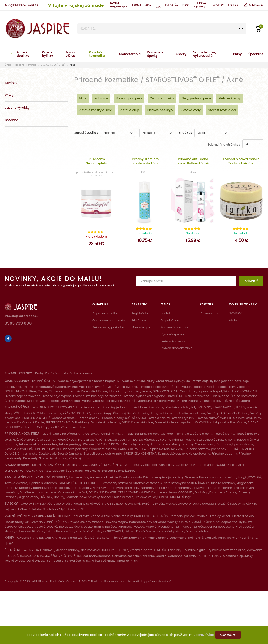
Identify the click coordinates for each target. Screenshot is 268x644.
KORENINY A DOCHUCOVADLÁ (54, 407)
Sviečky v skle (164, 504)
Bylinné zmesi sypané (122, 387)
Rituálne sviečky (85, 504)
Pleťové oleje (130, 110)
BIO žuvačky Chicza (234, 413)
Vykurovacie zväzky (160, 531)
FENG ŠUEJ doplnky (168, 550)
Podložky (201, 492)
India (193, 391)
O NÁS (158, 5)
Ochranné (215, 527)
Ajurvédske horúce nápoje (96, 381)
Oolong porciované (54, 401)
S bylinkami (117, 391)
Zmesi (132, 471)
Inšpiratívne (119, 538)
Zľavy (9, 95)
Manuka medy (51, 413)
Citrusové (56, 391)
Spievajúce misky (77, 561)
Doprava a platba (105, 313)
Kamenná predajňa (175, 327)
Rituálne (38, 531)
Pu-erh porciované (162, 401)
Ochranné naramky (182, 556)
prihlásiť (251, 281)
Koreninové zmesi (89, 407)
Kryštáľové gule (194, 550)
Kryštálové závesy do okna (226, 550)
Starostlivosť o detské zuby (103, 454)
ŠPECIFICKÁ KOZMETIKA (140, 454)
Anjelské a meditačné (70, 538)
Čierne (42, 391)
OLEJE (126, 422)
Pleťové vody (191, 110)
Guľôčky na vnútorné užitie (195, 465)
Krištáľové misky (103, 561)
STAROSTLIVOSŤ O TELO (121, 440)
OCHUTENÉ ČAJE (16, 391)
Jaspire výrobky (17, 108)
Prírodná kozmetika (97, 54)
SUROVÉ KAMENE (169, 497)
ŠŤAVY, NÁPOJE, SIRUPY (229, 407)
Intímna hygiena (184, 440)
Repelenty (30, 458)
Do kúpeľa (146, 440)
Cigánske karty (99, 538)
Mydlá (47, 434)
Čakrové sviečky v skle (192, 504)
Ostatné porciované (108, 401)
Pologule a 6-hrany (223, 492)
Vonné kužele (100, 516)
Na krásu (199, 527)
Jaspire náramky (223, 483)
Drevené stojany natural (122, 522)
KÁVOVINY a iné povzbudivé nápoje (221, 422)
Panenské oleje (142, 422)
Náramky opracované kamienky (116, 488)
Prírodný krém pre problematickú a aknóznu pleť (145, 163)
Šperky (106, 497)
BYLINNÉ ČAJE (42, 381)
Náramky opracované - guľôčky (68, 488)
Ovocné (229, 527)
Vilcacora (244, 387)
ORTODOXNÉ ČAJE (166, 391)
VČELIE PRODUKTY (26, 413)
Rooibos (222, 387)
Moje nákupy (141, 327)
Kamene (104, 556)
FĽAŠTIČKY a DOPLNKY (62, 465)
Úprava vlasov (243, 444)
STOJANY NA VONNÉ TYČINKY (45, 522)
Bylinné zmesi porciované (86, 387)
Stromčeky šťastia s (148, 483)
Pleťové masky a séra (96, 110)
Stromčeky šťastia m (117, 483)
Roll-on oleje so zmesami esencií (102, 471)
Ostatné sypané (135, 401)
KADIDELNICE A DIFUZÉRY (151, 516)
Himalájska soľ (219, 516)
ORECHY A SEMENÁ (37, 418)
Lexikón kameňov (173, 341)
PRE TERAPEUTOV (210, 556)
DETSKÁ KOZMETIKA (241, 449)
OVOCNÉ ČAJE (247, 391)
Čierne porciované (244, 396)
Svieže (50, 531)
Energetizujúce (69, 527)
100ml (145, 172)
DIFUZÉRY (39, 465)
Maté (210, 387)
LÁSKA (77, 556)
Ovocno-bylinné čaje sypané (144, 396)
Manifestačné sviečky (225, 504)
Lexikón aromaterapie (176, 348)
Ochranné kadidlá (153, 556)
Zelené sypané (239, 401)
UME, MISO (204, 407)
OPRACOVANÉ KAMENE (134, 492)
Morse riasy (147, 407)
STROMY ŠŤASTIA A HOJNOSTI (80, 483)
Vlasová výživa (15, 449)
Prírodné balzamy (225, 454)
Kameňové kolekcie (104, 477)
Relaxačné (23, 531)
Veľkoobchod (210, 313)
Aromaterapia (130, 54)
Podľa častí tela (56, 373)
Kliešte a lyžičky (243, 516)
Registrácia (140, 313)
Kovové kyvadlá (16, 483)
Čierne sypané (15, 401)
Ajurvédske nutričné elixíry (136, 381)
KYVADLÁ (255, 477)
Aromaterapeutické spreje (58, 471)
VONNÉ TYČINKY (203, 522)
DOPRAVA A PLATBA (200, 5)
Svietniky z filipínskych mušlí (63, 509)
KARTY (49, 538)
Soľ (193, 407)
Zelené (146, 391)
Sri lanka (230, 391)
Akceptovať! (228, 635)
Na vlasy (177, 449)
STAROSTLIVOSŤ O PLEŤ (53, 65)
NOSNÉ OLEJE (225, 465)
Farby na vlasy (139, 444)
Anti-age (101, 98)
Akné (73, 65)
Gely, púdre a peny (196, 98)
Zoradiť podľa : (86, 133)
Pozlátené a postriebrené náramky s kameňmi (53, 492)
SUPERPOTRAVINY (58, 422)
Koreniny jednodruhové (120, 407)
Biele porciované (197, 396)
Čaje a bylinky (47, 54)
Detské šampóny (70, 454)
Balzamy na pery (129, 98)
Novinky (11, 83)
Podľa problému (81, 373)
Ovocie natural (160, 418)
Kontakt (166, 313)
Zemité (96, 531)
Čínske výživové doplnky (131, 413)
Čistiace (24, 527)
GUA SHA (37, 556)
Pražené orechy (88, 418)
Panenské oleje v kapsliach (174, 422)
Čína (184, 391)
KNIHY (9, 544)
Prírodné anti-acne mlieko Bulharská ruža (193, 161)
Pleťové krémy (229, 98)
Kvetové (138, 527)
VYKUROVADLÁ (113, 531)
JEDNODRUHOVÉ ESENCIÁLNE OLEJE (103, 465)
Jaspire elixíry (78, 477)
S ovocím (134, 391)
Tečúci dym (81, 516)
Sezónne (12, 120)
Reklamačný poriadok (108, 327)
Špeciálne (256, 54)
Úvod (8, 65)
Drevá (141, 531)
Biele (33, 391)
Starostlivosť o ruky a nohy (216, 440)
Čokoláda (28, 427)
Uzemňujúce (65, 531)
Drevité (52, 527)
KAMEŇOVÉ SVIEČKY (139, 504)
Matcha (33, 401)
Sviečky (181, 54)
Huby (153, 413)
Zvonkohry (254, 550)
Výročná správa (172, 334)
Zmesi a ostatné (197, 531)
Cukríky (43, 427)
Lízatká (55, 427)
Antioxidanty (81, 422)
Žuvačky (212, 413)
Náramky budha (31, 488)
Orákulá (210, 538)
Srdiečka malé (123, 497)
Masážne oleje (233, 556)
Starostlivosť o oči (222, 110)
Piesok (9, 522)
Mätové (102, 391)
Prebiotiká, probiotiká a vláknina (182, 413)
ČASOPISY (24, 538)
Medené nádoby (67, 550)
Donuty (59, 497)
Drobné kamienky (164, 492)
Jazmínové (72, 391)
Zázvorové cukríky (74, 427)
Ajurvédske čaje (64, 381)
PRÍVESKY (46, 497)
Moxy (249, 556)
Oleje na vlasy (205, 444)
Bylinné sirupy (101, 413)
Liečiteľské (196, 538)
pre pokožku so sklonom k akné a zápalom (96, 174)
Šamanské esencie (103, 449)
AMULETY (108, 550)
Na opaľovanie (199, 454)
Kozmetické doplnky (173, 454)
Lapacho (199, 387)
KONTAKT (234, 5)
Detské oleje (48, 454)
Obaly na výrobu (65, 434)
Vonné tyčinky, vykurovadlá (204, 54)
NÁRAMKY (202, 483)
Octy (160, 407)
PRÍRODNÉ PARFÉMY (41, 449)
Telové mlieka (29, 444)
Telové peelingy (70, 444)
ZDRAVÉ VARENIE (220, 418)
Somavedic (55, 561)
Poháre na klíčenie (31, 422)
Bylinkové (246, 522)
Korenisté (88, 391)
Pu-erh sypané (188, 401)
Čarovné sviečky (60, 504)
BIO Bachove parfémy (72, 449)
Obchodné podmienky (109, 320)
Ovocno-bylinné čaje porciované (97, 396)
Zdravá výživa (71, 54)
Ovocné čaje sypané (57, 396)
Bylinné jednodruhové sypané (44, 387)
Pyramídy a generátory (21, 497)
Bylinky (130, 531)
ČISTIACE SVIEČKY (111, 504)
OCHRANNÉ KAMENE (103, 492)
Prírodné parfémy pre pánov (206, 449)
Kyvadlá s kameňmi (43, 483)
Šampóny (224, 444)
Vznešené (83, 531)
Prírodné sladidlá (177, 407)
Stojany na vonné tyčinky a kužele (166, 522)
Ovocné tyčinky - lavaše (189, 418)
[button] (11, 54)
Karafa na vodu (131, 477)
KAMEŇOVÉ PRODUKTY (51, 477)
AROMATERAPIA (141, 5)
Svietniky (35, 509)
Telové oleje (49, 444)
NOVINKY (218, 5)
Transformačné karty (242, 538)
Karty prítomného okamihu (149, 538)
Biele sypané (220, 396)
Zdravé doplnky (23, 54)
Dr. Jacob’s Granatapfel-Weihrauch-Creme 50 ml (96, 166)
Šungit (242, 477)
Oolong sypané (81, 401)
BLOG (186, 5)
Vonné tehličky (122, 516)
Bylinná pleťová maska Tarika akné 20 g (241, 161)
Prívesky (245, 492)
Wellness (89, 444)
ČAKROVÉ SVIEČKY (34, 504)
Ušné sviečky (36, 561)
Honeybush (183, 387)
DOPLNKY (64, 516)
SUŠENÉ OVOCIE (136, 418)
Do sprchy (163, 440)
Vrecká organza (141, 550)
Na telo (164, 449)
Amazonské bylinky (170, 381)
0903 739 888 (18, 324)
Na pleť (153, 449)
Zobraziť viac (204, 635)
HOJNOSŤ (11, 556)
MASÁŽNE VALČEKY (58, 556)
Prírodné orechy (112, 418)
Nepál (218, 391)
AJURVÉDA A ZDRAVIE (39, 550)
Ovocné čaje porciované (22, 396)
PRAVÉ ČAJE (175, 396)
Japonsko (205, 391)
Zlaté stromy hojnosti (178, 483)
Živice (180, 531)
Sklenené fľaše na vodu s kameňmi (211, 477)
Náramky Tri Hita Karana (159, 488)
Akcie (233, 320)
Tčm (232, 387)
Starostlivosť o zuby (53, 458)
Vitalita (38, 538)
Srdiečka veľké (145, 497)
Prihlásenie (139, 320)
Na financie (183, 527)
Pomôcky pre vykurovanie (189, 516)
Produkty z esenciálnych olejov (152, 465)
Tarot (221, 538)
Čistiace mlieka (162, 98)
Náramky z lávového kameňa (199, 488)
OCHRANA (90, 556)
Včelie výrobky (79, 458)
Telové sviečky (15, 561)
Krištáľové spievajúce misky (163, 477)
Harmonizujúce (105, 527)
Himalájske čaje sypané (156, 387)
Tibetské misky (127, 561)
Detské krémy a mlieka (21, 454)
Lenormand (178, 538)
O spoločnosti (170, 320)
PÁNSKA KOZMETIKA (132, 449)
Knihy (237, 54)
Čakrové (11, 527)
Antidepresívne (227, 522)
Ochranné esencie (126, 556)
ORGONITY (186, 492)
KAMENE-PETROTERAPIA (118, 5)
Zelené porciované (213, 401)
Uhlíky (19, 522)
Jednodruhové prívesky (83, 497)
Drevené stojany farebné (85, 522)
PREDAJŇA (171, 5)
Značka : (185, 133)
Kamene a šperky (155, 54)
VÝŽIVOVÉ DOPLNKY (76, 413)
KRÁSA (24, 556)
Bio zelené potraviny (106, 422)
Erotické (87, 527)
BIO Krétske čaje (197, 381)
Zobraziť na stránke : (224, 145)
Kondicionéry (160, 444)
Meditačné (166, 527)
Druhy (39, 373)
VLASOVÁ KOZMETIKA (112, 444)
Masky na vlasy (182, 444)
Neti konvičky (90, 550)
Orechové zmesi (64, 418)
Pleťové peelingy (160, 110)
